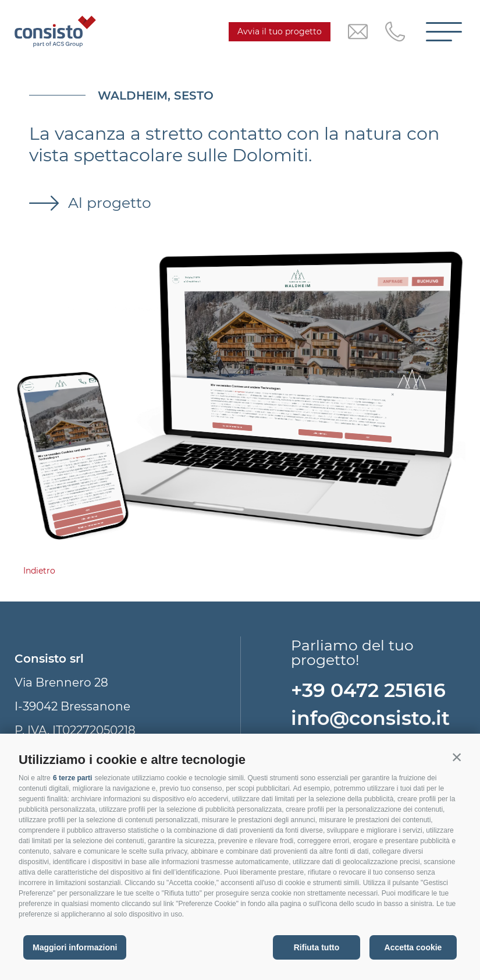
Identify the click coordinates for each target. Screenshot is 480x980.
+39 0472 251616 (368, 690)
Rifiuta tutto (317, 947)
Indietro (39, 571)
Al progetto (108, 203)
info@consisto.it (370, 718)
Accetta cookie (413, 947)
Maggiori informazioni (75, 947)
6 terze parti (72, 778)
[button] (457, 757)
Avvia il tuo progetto (280, 31)
